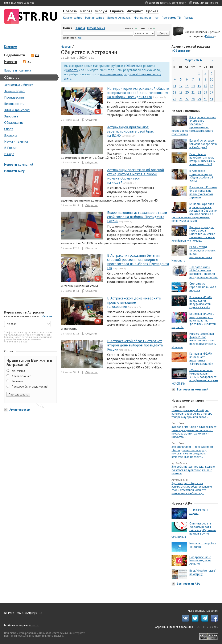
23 (205, 92)
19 (181, 92)
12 (181, 86)
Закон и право (14, 91)
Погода (189, 18)
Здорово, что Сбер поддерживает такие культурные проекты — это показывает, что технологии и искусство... (194, 432)
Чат (157, 18)
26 (181, 99)
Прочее (152, 11)
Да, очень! (18, 371)
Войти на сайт (179, 3)
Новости (70, 11)
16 (205, 86)
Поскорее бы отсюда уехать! (30, 386)
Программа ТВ (171, 18)
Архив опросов (20, 410)
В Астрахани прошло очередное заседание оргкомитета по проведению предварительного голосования (194, 126)
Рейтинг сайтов (95, 18)
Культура (11, 135)
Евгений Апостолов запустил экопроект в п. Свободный (203, 144)
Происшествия (15, 97)
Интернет (135, 11)
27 (187, 99)
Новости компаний (19, 164)
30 (205, 99)
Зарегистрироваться (159, 3)
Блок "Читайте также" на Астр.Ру (203, 572)
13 (187, 86)
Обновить (47, 316)
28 (193, 99)
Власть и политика (18, 70)
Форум (101, 11)
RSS (35, 55)
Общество (12, 77)
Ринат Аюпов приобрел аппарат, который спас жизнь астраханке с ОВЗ (202, 159)
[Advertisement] (29, 242)
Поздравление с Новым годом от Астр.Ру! (200, 560)
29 (199, 99)
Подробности (15, 55)
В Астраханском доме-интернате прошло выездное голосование (134, 302)
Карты (80, 28)
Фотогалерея (143, 18)
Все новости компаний (193, 389)
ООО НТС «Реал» (207, 627)
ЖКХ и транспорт (17, 110)
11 (174, 86)
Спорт (9, 129)
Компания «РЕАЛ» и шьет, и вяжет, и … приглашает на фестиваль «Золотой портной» (194, 320)
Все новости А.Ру (188, 584)
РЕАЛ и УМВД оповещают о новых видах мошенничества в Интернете (194, 254)
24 (211, 92)
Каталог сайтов (73, 18)
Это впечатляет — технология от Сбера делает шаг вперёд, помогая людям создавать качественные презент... (192, 452)
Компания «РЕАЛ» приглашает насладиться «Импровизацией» (201, 359)
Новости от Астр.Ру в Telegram (203, 545)
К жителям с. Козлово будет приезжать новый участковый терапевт (203, 192)
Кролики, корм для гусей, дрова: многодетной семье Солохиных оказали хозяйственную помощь (193, 234)
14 (193, 86)
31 (211, 99)
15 (199, 86)
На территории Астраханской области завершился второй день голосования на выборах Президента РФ (138, 93)
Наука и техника (16, 141)
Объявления (96, 28)
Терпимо (17, 381)
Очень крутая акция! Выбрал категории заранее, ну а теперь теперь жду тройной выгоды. (192, 414)
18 (174, 92)
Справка (117, 11)
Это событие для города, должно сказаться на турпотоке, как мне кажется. (193, 470)
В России (11, 148)
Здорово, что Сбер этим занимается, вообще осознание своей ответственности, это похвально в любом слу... (192, 488)
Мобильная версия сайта (205, 3)
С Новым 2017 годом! (199, 511)
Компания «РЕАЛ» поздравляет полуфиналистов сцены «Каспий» (201, 302)
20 (187, 92)
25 (174, 99)
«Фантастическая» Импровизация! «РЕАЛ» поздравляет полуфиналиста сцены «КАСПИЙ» (195, 377)
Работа (86, 11)
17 (211, 86)
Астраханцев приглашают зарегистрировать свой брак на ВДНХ (130, 131)
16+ (42, 613)
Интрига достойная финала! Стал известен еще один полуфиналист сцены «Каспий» (194, 340)
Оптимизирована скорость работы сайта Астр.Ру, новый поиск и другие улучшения (194, 530)
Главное (11, 47)
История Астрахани (119, 18)
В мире (9, 154)
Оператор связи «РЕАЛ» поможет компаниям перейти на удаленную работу (203, 272)
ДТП (81, 38)
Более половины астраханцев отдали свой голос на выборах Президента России (137, 217)
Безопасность (14, 104)
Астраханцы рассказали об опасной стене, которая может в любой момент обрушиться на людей (135, 176)
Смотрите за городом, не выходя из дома (203, 287)
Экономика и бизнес (19, 85)
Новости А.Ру (14, 171)
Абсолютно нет (21, 376)
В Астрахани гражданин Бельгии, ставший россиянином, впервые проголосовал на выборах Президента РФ (138, 262)
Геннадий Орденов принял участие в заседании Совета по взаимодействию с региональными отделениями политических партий (194, 212)
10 (211, 79)
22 (199, 92)
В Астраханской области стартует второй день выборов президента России (135, 345)
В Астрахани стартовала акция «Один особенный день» (201, 176)
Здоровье (11, 116)
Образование (14, 122)
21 (193, 92)
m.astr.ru (34, 625)
